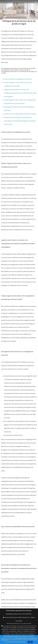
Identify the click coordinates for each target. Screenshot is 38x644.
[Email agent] (7, 3)
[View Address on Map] (19, 624)
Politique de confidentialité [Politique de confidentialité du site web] (28, 635)
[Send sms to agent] (4, 3)
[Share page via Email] (10, 3)
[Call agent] (2, 3)
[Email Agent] (14, 614)
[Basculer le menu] (35, 2)
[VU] (30, 642)
